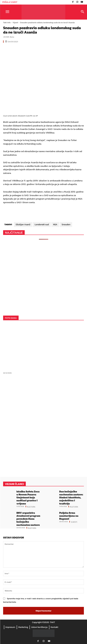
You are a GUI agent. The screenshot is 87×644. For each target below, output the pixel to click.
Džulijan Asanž (23, 225)
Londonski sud (42, 225)
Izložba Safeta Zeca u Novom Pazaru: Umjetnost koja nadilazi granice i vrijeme (28, 497)
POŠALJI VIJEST (10, 2)
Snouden (66, 225)
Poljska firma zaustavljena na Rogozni (69, 516)
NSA (55, 225)
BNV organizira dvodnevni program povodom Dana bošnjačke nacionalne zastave (28, 519)
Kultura (31, 506)
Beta (12, 37)
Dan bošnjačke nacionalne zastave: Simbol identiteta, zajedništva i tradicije (71, 497)
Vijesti (15, 23)
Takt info (7, 23)
